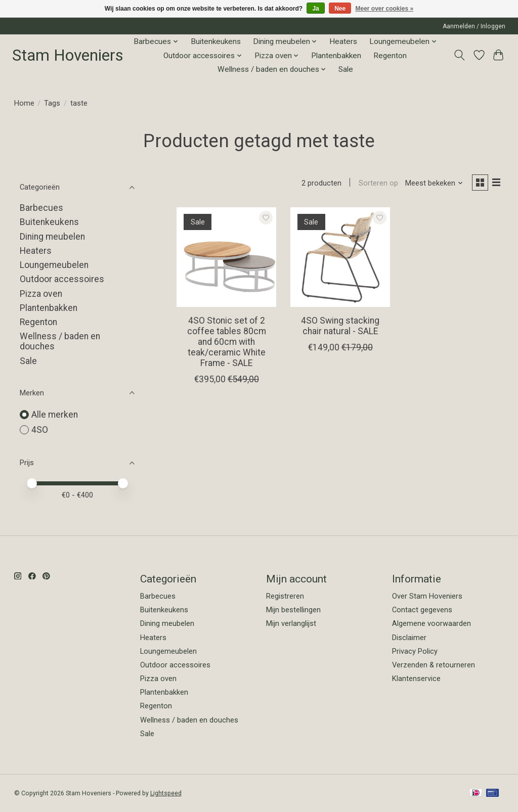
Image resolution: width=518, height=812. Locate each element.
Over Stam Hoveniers (427, 596)
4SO (40, 430)
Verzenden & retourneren (434, 665)
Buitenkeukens (216, 41)
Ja (315, 9)
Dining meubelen (52, 237)
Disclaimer (409, 638)
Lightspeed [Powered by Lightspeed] (166, 793)
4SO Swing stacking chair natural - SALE (340, 327)
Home (24, 103)
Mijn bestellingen (293, 610)
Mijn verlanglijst (291, 623)
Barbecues (41, 208)
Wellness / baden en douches (189, 720)
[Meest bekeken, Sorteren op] (431, 184)
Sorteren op (376, 184)
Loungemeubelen (54, 265)
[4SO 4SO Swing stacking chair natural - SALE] (340, 258)
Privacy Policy (415, 651)
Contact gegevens (422, 610)
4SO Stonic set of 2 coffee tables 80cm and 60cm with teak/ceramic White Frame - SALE (227, 343)
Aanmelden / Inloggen (474, 26)
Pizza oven (41, 294)
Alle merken (55, 415)
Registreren (285, 596)
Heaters (343, 41)
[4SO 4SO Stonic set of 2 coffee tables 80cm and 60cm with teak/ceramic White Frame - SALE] (226, 258)
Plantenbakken (336, 56)
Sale (346, 69)
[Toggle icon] (459, 55)
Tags (52, 103)
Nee (340, 9)
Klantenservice (416, 679)
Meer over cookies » (385, 9)
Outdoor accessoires (62, 279)
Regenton (390, 56)
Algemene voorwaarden (431, 623)
